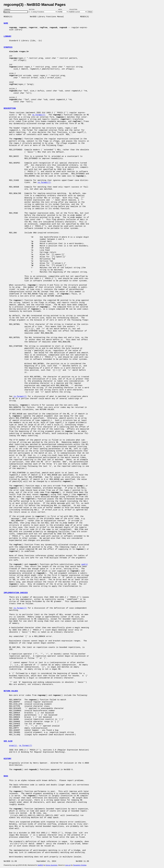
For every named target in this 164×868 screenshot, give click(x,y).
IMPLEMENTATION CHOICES (16, 593)
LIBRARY (7, 36)
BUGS (6, 776)
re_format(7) (39, 115)
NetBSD (40, 865)
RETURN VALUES (11, 691)
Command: (8, 9)
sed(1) (85, 564)
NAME (6, 23)
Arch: (61, 9)
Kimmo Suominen (51, 865)
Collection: (73, 9)
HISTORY (7, 759)
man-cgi (68, 865)
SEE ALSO (8, 741)
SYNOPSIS (8, 47)
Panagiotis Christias (80, 865)
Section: (32, 9)
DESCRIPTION (10, 108)
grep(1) (13, 746)
